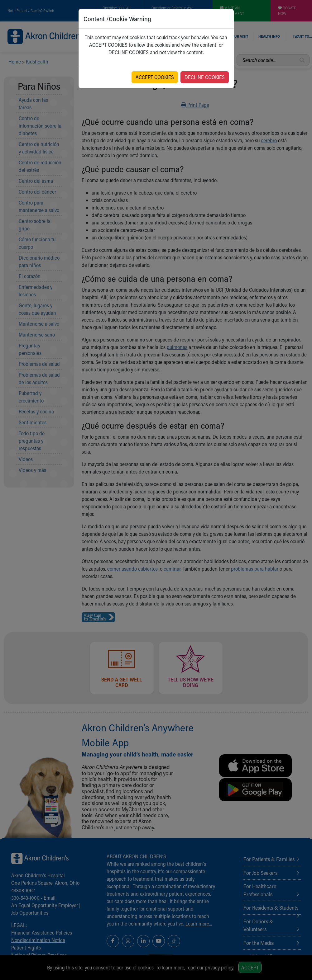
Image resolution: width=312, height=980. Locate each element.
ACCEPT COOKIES (155, 77)
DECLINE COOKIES (205, 77)
